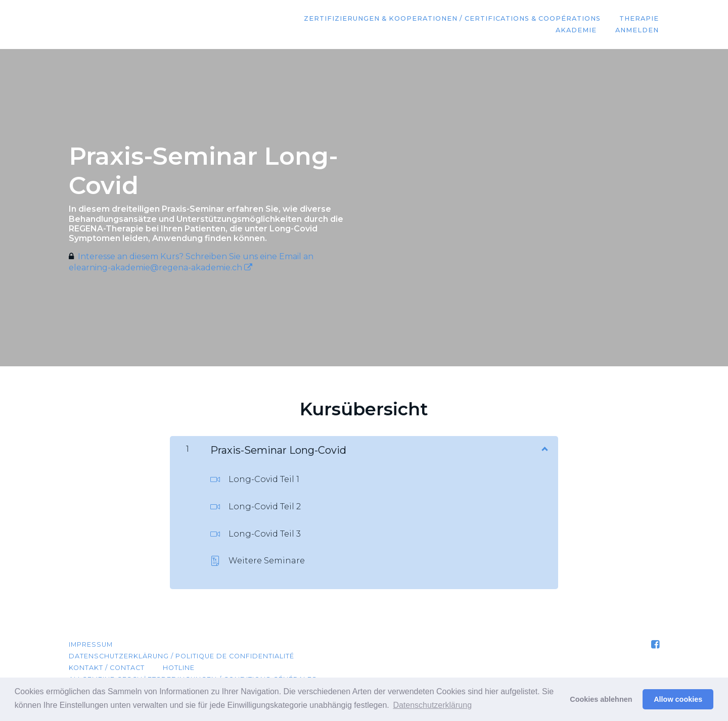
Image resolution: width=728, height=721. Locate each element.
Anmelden (638, 31)
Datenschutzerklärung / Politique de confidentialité (181, 656)
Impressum (91, 644)
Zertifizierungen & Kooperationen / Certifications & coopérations (453, 19)
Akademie (577, 31)
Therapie (640, 19)
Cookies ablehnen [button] (601, 699)
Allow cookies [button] (678, 699)
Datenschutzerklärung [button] (432, 705)
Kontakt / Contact (107, 668)
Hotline (179, 668)
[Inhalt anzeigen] (544, 448)
